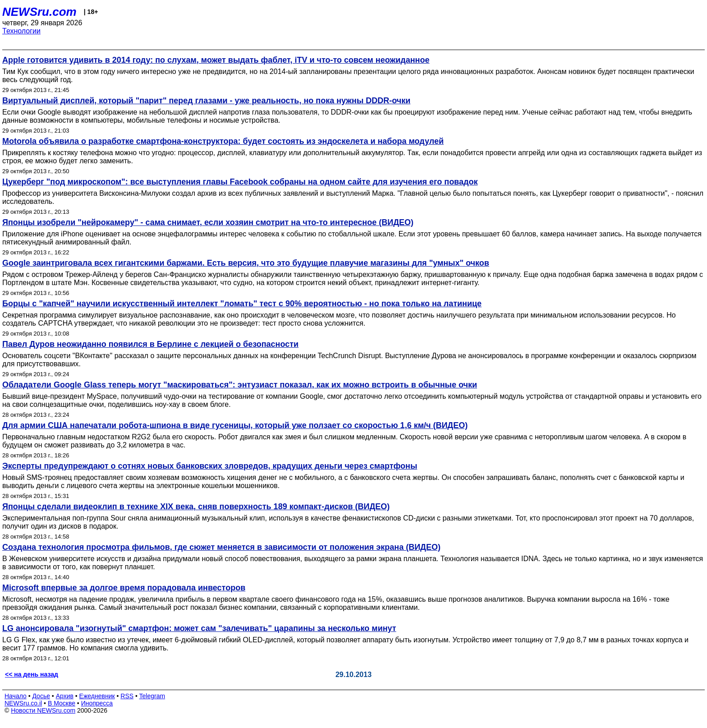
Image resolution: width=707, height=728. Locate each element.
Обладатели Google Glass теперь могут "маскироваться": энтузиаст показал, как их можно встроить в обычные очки (240, 385)
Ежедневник (97, 696)
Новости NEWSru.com (43, 710)
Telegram (152, 696)
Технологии (21, 31)
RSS (127, 696)
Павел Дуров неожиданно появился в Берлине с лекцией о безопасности (150, 344)
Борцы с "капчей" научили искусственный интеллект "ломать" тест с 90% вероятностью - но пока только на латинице (242, 304)
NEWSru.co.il (23, 703)
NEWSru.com (39, 12)
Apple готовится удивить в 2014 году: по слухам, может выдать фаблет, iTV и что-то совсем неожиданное (216, 60)
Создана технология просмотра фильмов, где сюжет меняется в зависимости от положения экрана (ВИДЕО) (221, 547)
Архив (65, 696)
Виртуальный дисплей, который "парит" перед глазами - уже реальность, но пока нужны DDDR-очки (206, 101)
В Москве (62, 703)
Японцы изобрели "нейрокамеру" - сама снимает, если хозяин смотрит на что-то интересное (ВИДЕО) (208, 222)
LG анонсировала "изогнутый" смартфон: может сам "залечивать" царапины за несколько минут (199, 628)
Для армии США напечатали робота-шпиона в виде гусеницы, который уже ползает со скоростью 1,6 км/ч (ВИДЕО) (235, 425)
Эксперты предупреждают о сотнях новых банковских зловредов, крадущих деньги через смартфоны (210, 466)
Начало (16, 696)
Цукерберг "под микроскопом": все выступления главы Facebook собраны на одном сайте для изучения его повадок (240, 182)
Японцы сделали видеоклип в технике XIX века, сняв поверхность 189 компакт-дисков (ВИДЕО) (196, 507)
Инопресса (97, 703)
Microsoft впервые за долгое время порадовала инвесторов (124, 588)
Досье (41, 696)
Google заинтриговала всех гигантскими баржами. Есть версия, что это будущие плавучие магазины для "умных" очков (246, 263)
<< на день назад (32, 674)
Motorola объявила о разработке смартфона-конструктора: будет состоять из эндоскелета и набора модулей (223, 141)
